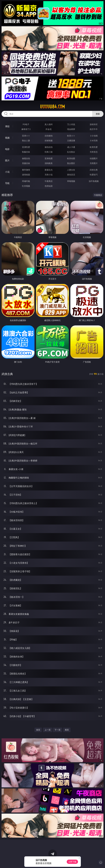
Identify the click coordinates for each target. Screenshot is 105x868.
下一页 (58, 730)
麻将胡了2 (26, 129)
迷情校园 (26, 175)
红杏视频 (26, 186)
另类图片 (94, 163)
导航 (7, 183)
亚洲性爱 (26, 147)
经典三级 (49, 152)
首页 (38, 730)
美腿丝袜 (26, 163)
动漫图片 (94, 158)
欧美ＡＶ (71, 136)
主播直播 (71, 141)
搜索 (98, 114)
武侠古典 (94, 170)
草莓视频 (71, 181)
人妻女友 (71, 170)
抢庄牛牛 (94, 129)
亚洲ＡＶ (26, 136)
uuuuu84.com (52, 107)
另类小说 (49, 175)
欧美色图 (71, 158)
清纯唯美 (49, 163)
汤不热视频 (94, 181)
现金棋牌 (71, 129)
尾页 (67, 730)
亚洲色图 (49, 158)
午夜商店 (49, 181)
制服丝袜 (26, 152)
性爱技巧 (94, 175)
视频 (7, 138)
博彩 (7, 126)
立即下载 (72, 862)
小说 (7, 172)
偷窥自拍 (26, 158)
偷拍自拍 (49, 147)
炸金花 (49, 129)
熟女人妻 (26, 141)
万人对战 (71, 124)
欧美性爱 (94, 147)
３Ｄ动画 (94, 136)
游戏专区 (94, 124)
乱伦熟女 (71, 152)
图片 (7, 160)
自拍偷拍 (49, 136)
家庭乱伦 (49, 170)
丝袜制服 (49, 141)
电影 (7, 149)
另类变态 (94, 152)
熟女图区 (71, 163)
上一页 (48, 730)
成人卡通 (71, 147)
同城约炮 (26, 181)
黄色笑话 (71, 175)
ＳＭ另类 (94, 141)
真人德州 (49, 124)
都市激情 (26, 170)
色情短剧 (49, 186)
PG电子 (26, 124)
